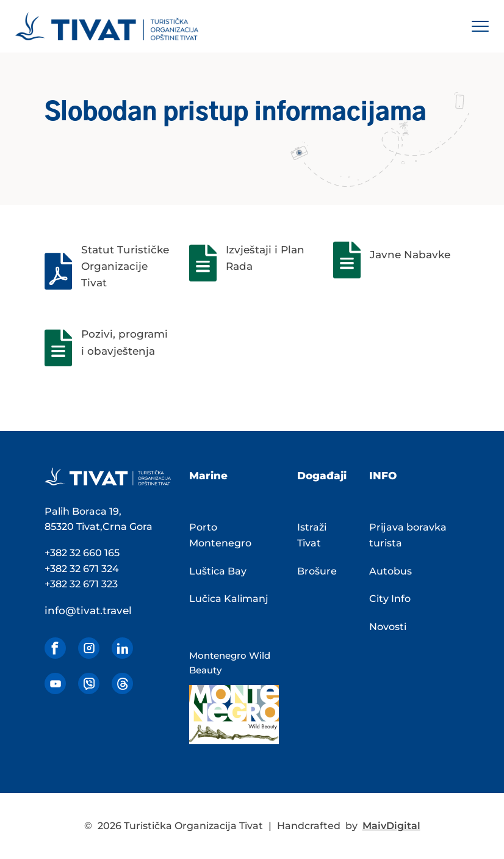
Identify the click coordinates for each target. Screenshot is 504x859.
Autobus (391, 571)
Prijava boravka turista (408, 535)
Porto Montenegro (220, 535)
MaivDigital (391, 826)
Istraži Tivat (312, 535)
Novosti (388, 627)
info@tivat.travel (88, 611)
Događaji (322, 476)
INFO (383, 476)
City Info (390, 599)
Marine (208, 476)
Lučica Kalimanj (229, 599)
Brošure (317, 571)
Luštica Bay (218, 571)
